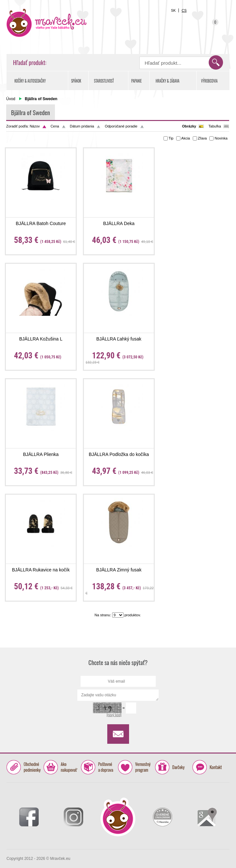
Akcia (186, 138)
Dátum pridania (82, 126)
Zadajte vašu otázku (118, 695)
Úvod (11, 99)
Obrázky (189, 126)
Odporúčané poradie (121, 126)
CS (184, 10)
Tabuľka (215, 126)
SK (173, 10)
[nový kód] (114, 715)
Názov (35, 126)
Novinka (221, 138)
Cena (55, 126)
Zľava (203, 138)
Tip (171, 138)
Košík (212, 26)
